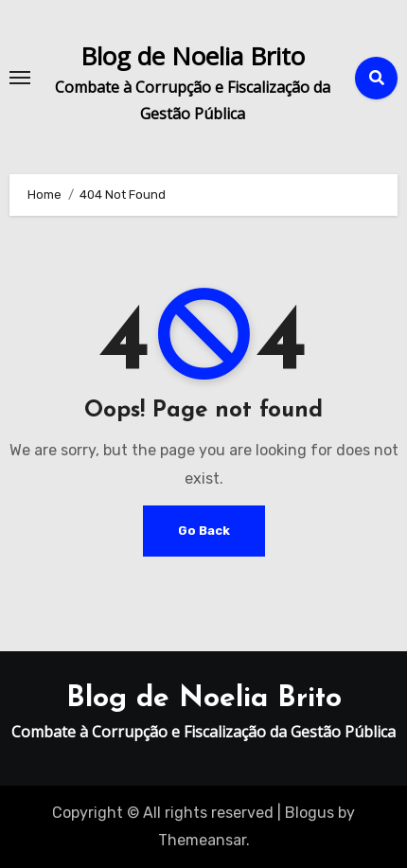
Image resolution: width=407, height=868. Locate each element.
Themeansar (202, 840)
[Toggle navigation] (20, 78)
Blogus (310, 813)
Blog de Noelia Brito (193, 56)
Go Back (204, 531)
